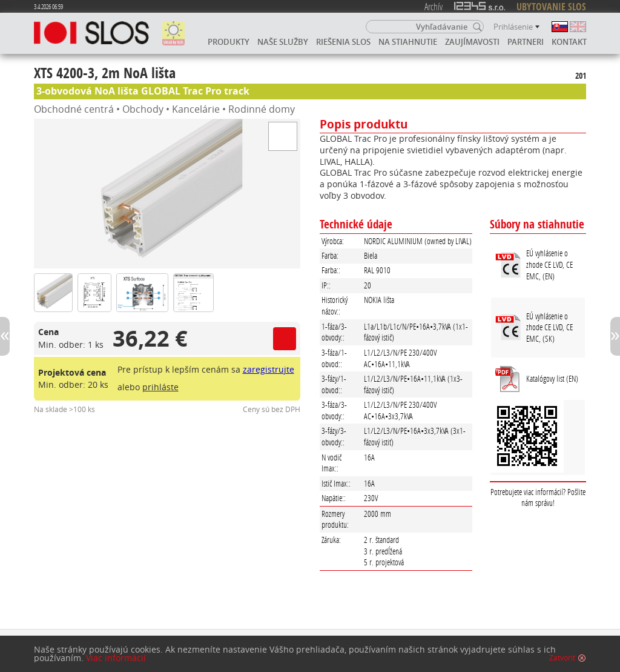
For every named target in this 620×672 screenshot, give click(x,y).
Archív (434, 6)
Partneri (526, 42)
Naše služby (283, 42)
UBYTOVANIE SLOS (551, 7)
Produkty (229, 42)
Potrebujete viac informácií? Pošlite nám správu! (538, 497)
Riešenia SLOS (343, 42)
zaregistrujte (269, 369)
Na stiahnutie (408, 42)
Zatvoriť (562, 658)
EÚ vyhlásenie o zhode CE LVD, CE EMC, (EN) (549, 264)
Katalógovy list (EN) (552, 378)
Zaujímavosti (472, 42)
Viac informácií (116, 658)
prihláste (160, 387)
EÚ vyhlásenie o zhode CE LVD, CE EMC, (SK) (549, 327)
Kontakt (569, 42)
